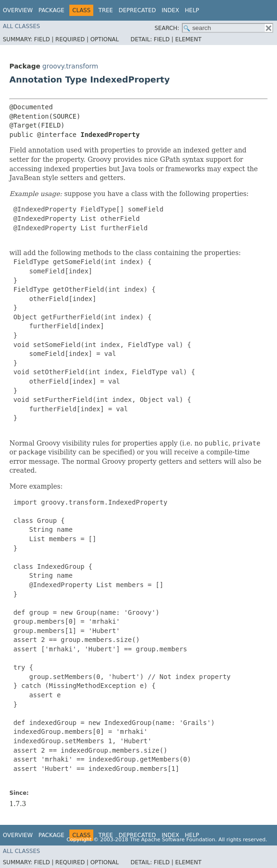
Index (171, 10)
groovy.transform (70, 66)
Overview (18, 10)
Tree (106, 10)
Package (51, 10)
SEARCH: (167, 28)
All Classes (21, 26)
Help (192, 10)
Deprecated (137, 10)
